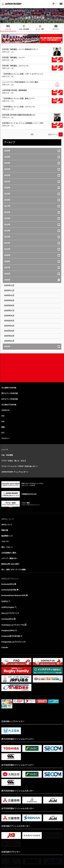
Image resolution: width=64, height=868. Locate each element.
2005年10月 (9, 295)
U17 (3, 433)
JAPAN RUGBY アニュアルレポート (15, 472)
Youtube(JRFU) (7, 619)
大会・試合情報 (7, 455)
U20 (3, 421)
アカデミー (5, 438)
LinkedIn (5, 647)
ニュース (5, 450)
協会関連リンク (7, 536)
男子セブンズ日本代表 (10, 393)
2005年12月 (9, 285)
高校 (3, 427)
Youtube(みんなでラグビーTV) (13, 625)
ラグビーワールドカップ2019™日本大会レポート (20, 466)
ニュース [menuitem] (8, 29)
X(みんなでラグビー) (9, 613)
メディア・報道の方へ (10, 558)
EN (56, 4)
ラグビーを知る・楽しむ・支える (14, 461)
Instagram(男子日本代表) (11, 636)
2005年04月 (9, 326)
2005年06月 (9, 316)
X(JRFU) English (8, 607)
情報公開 (5, 530)
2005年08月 (9, 306)
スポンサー (5, 541)
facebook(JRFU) (8, 584)
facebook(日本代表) (9, 590)
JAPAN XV (5, 410)
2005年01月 (9, 341)
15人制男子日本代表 (17, 11)
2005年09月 (9, 300)
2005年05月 (9, 321)
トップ (4, 11)
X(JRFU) (5, 601)
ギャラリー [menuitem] (56, 29)
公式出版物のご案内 (9, 553)
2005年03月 (9, 331)
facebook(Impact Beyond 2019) (13, 595)
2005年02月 (9, 336)
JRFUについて (7, 525)
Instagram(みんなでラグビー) (12, 642)
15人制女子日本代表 (9, 405)
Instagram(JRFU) (8, 631)
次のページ (53, 134)
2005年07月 (9, 311)
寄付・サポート (7, 547)
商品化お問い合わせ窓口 (10, 564)
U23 (3, 416)
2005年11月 (9, 290)
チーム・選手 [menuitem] (40, 29)
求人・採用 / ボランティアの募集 (14, 570)
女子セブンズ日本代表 (10, 399)
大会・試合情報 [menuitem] (24, 29)
